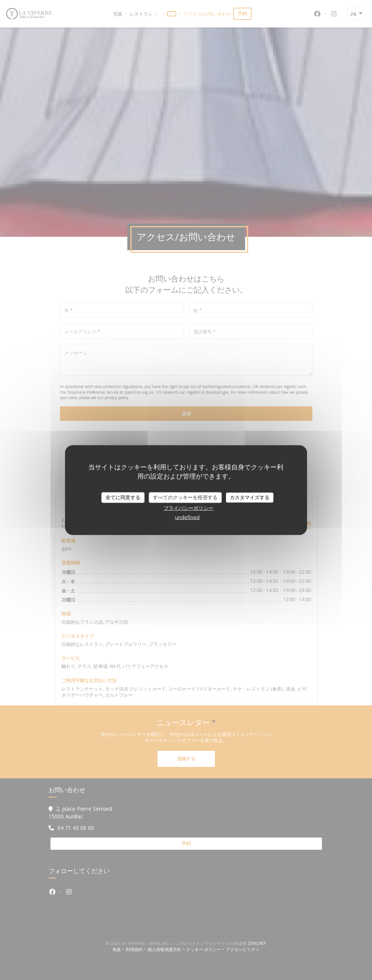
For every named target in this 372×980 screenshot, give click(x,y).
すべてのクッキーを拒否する (185, 497)
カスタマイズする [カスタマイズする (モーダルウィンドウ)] (250, 497)
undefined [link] (187, 517)
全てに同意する (123, 497)
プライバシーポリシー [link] (188, 508)
